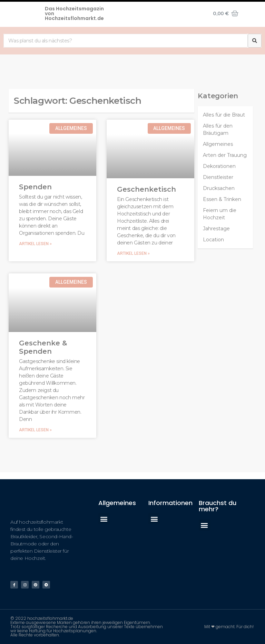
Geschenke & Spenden (43, 347)
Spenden (35, 187)
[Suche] (255, 41)
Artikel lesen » (35, 244)
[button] (104, 519)
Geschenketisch (146, 189)
